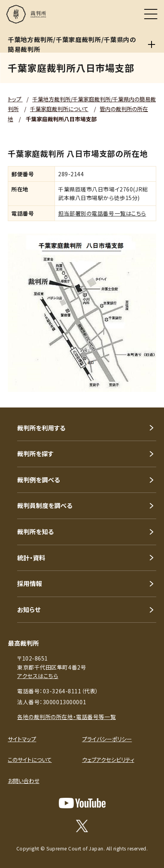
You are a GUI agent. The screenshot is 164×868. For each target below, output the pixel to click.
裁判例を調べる (39, 480)
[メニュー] (151, 14)
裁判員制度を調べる (45, 505)
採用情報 (30, 583)
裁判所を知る (35, 531)
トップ (15, 99)
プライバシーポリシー (107, 739)
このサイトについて (30, 760)
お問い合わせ (24, 781)
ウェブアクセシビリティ (108, 760)
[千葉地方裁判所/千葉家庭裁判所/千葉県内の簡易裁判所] (152, 44)
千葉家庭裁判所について (59, 109)
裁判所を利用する (41, 428)
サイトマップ (22, 739)
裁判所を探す (35, 453)
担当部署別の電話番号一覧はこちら (102, 213)
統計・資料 (31, 558)
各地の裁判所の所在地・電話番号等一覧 (66, 717)
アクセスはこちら (38, 676)
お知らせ (29, 609)
